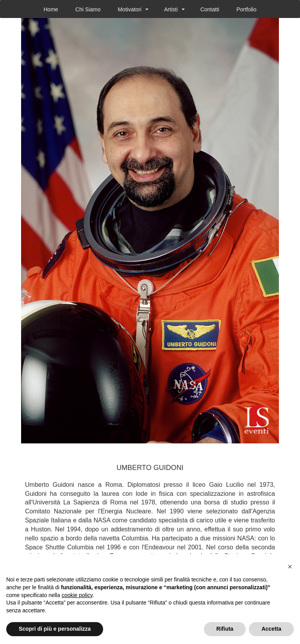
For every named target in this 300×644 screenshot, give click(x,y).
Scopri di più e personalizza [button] (55, 629)
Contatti (210, 9)
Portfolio (246, 9)
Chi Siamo (88, 9)
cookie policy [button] (77, 595)
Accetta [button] (271, 629)
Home (51, 9)
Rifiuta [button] (225, 629)
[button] (290, 567)
